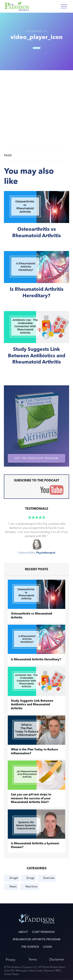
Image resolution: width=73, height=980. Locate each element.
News (13, 887)
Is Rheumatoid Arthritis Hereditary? (36, 279)
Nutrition (32, 887)
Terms (33, 959)
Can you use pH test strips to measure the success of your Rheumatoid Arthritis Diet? (31, 799)
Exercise (49, 878)
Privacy (11, 960)
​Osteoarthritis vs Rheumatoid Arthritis (36, 219)
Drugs (31, 878)
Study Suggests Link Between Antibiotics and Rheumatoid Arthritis (36, 342)
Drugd (14, 878)
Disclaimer (57, 959)
